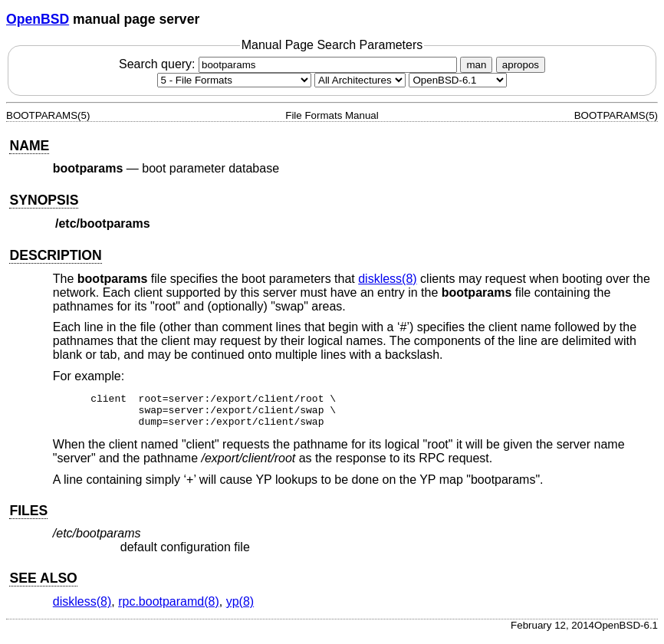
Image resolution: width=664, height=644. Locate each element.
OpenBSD (38, 19)
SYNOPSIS (44, 200)
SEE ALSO (43, 585)
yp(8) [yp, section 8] (240, 608)
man (476, 65)
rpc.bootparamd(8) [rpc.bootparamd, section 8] (169, 608)
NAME (29, 146)
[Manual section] (234, 80)
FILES (28, 517)
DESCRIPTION (55, 255)
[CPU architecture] (360, 80)
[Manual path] (458, 80)
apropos (521, 65)
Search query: (290, 64)
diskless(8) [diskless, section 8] (387, 279)
